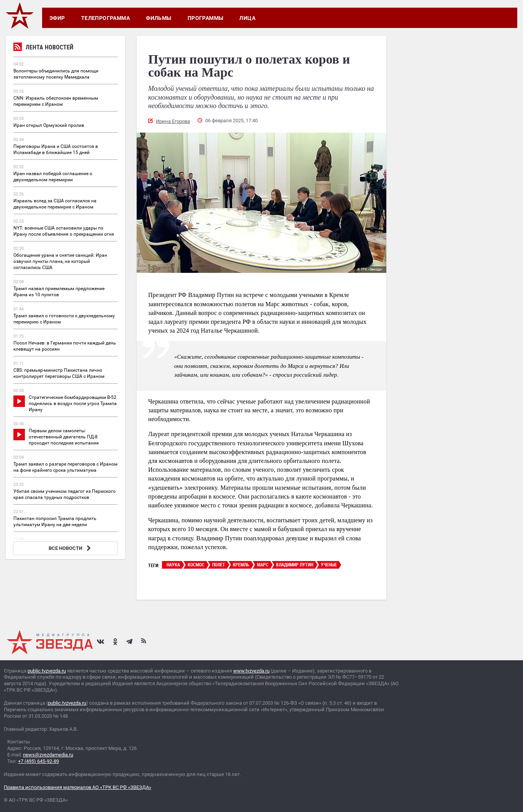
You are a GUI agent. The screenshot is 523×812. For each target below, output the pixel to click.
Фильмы (159, 18)
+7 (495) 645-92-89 (38, 761)
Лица (247, 18)
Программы (206, 18)
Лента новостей (43, 48)
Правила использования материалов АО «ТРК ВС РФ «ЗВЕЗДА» (78, 787)
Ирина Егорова (173, 121)
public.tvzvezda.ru (47, 671)
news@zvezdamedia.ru (48, 755)
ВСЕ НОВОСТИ (71, 548)
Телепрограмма (105, 18)
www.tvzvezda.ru (251, 671)
